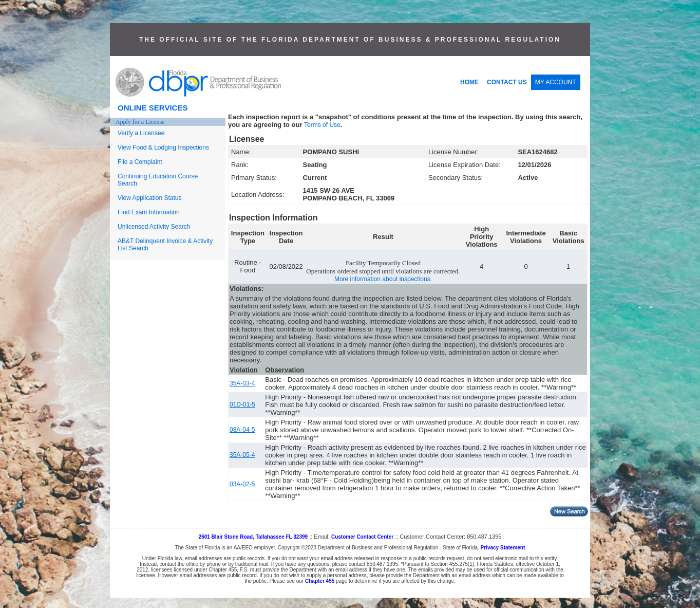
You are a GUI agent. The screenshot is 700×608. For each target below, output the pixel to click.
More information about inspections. (383, 279)
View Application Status (150, 198)
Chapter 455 (320, 581)
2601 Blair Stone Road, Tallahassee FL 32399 (253, 537)
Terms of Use (322, 125)
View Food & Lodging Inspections (163, 148)
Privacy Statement (503, 548)
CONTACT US (507, 82)
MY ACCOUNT (556, 82)
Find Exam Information (149, 212)
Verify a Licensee (141, 133)
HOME (469, 82)
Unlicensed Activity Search (154, 227)
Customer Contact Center (362, 537)
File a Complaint (140, 162)
